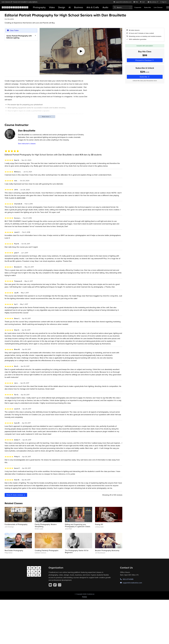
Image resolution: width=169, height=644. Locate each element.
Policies (85, 597)
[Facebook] (55, 585)
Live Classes (158, 7)
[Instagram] (60, 585)
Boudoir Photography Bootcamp (107, 550)
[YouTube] (50, 585)
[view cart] (143, 2)
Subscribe (147, 7)
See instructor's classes (27, 144)
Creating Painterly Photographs (47, 550)
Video (52, 7)
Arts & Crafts (93, 7)
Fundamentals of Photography (16, 524)
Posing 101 (99, 524)
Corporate (138, 7)
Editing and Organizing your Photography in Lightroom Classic (78, 525)
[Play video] (81, 51)
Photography (39, 7)
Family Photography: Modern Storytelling (46, 525)
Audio (105, 7)
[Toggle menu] (168, 7)
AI (70, 7)
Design (62, 7)
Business (79, 7)
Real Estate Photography (14, 550)
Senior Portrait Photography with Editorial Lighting (19, 37)
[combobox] (123, 7)
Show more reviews (16, 495)
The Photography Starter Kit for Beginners (77, 551)
